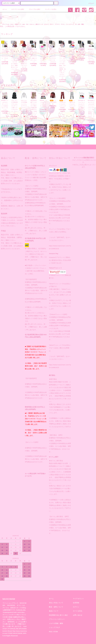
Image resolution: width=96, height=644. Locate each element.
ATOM (56, 632)
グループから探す (33, 9)
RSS (51, 632)
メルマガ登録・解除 (56, 623)
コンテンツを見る (49, 9)
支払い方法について (56, 603)
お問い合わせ (78, 615)
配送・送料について (56, 607)
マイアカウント (78, 599)
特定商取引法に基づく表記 (58, 615)
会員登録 (76, 603)
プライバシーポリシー (57, 619)
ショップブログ (54, 627)
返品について (54, 611)
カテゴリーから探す (16, 9)
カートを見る (78, 611)
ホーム (5, 9)
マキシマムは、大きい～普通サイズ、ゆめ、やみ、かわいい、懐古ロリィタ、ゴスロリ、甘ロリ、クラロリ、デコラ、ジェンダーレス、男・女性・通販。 (43, 24)
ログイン (76, 607)
